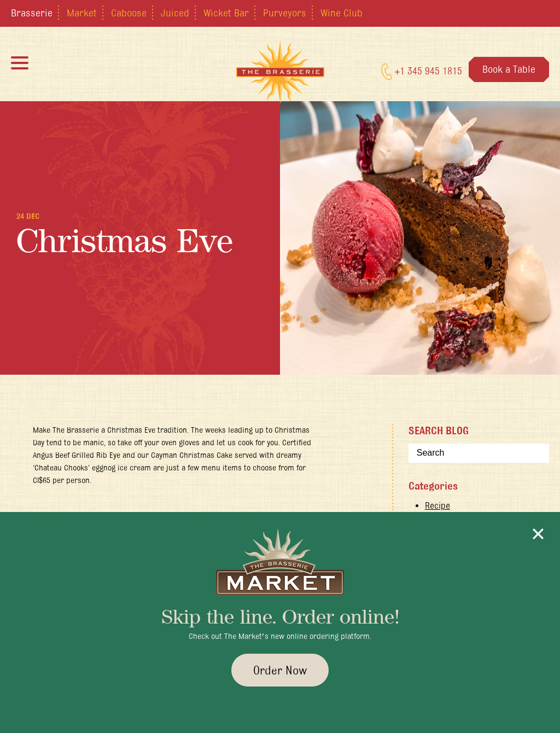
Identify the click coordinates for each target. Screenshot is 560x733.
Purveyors (285, 13)
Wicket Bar (226, 13)
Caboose (129, 13)
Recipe (437, 505)
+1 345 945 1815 (422, 72)
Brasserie (32, 13)
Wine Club (342, 13)
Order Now (280, 670)
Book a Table (509, 69)
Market (82, 13)
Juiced (175, 13)
